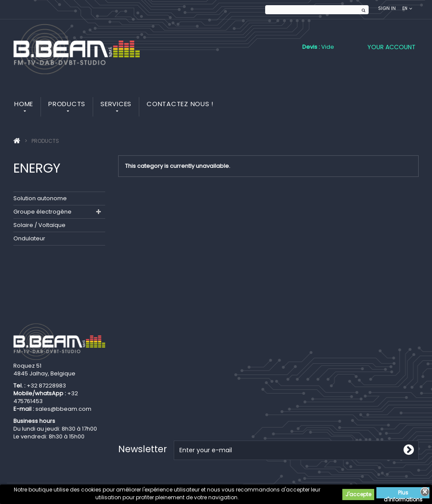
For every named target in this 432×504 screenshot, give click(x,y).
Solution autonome (40, 198)
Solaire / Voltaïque (39, 225)
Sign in (387, 8)
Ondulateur (29, 238)
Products (67, 104)
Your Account (391, 47)
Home (24, 104)
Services (116, 104)
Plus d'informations (403, 494)
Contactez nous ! (180, 104)
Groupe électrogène (42, 212)
